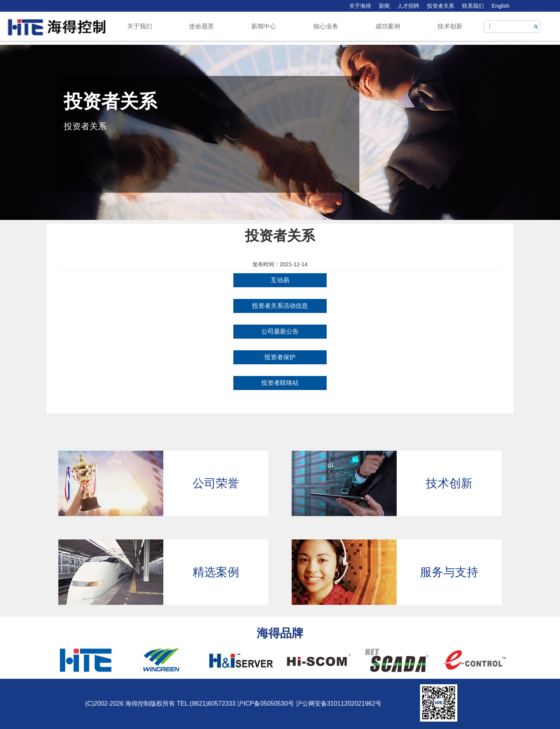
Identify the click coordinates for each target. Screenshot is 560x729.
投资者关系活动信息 (280, 306)
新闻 (384, 6)
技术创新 (450, 26)
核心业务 (326, 26)
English (500, 6)
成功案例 (388, 26)
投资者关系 (441, 6)
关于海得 (360, 6)
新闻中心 (264, 26)
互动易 (280, 280)
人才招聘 (408, 6)
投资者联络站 (280, 383)
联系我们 (473, 6)
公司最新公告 (280, 331)
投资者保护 (280, 357)
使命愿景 (201, 26)
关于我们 (140, 26)
